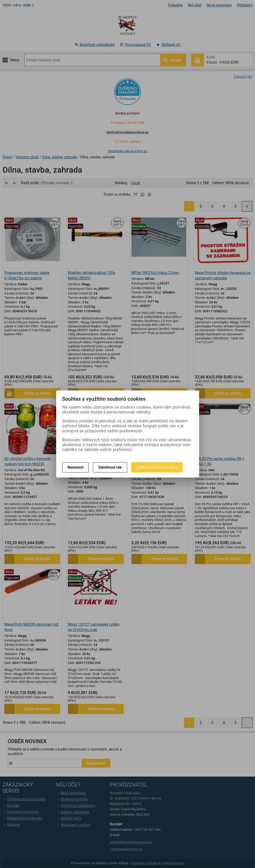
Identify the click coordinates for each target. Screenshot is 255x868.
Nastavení (76, 467)
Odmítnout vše (110, 467)
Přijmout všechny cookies (157, 467)
